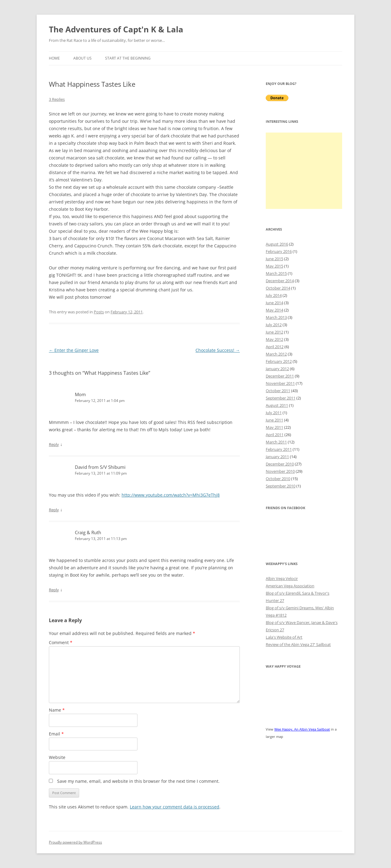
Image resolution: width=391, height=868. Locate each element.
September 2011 (281, 398)
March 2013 (276, 317)
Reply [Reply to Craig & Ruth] (54, 590)
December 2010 (280, 464)
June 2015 (274, 259)
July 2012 (274, 325)
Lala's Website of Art (284, 637)
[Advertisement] (304, 171)
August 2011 (277, 405)
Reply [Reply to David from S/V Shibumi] (54, 510)
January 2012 (277, 369)
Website (57, 757)
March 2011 (276, 442)
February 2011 (279, 449)
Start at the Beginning (128, 58)
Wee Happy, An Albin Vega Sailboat (302, 729)
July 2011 (274, 413)
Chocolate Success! (218, 350)
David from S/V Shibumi (100, 467)
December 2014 (280, 281)
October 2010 (278, 479)
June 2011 (274, 420)
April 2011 (275, 435)
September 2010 (281, 486)
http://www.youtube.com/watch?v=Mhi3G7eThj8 (171, 495)
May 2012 (274, 339)
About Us (82, 58)
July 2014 (274, 295)
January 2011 (277, 457)
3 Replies (57, 99)
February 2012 (279, 361)
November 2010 (280, 471)
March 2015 (276, 273)
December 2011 (280, 376)
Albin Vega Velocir (282, 578)
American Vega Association (290, 586)
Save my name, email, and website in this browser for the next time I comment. (138, 781)
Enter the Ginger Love (74, 350)
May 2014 (274, 310)
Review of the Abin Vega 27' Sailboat (298, 644)
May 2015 (274, 266)
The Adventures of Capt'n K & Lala (116, 29)
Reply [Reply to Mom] (54, 444)
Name (57, 710)
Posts (99, 312)
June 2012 (274, 332)
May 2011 (274, 427)
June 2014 (274, 303)
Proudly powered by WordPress (75, 842)
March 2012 (276, 354)
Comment (61, 642)
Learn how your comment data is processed (175, 807)
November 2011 (280, 383)
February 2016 (279, 251)
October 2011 (278, 391)
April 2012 (275, 347)
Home (54, 58)
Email (56, 734)
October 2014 (278, 288)
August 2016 (277, 244)
